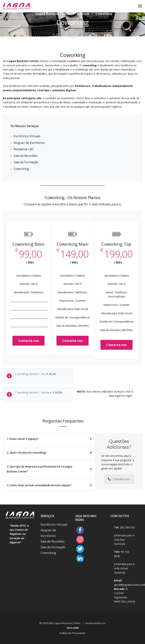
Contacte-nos (29, 341)
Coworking (21, 169)
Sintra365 (73, 628)
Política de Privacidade (73, 633)
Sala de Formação (26, 162)
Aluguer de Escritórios (29, 143)
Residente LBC (24, 149)
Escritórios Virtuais (27, 136)
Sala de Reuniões (26, 156)
